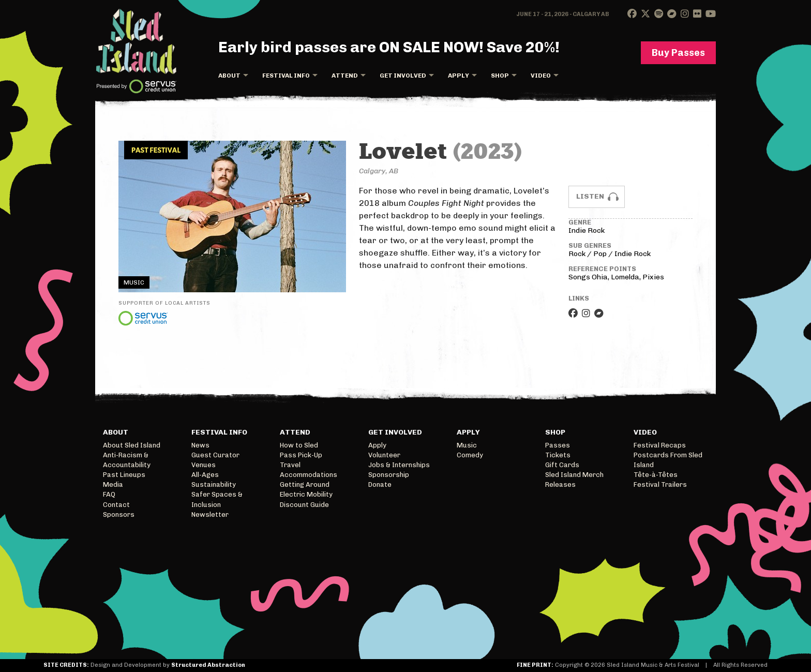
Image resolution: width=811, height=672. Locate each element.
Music (467, 445)
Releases (560, 484)
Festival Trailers (660, 484)
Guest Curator (215, 455)
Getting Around (305, 484)
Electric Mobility (306, 494)
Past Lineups (124, 475)
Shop (500, 76)
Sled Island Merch (574, 475)
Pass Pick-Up (301, 455)
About (229, 76)
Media (113, 484)
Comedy (470, 455)
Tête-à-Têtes (656, 475)
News (200, 445)
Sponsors (119, 514)
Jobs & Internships (399, 465)
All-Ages (205, 475)
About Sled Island (132, 445)
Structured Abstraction (208, 665)
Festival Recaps (660, 445)
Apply (459, 76)
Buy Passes (678, 53)
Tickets (558, 455)
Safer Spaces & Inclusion (217, 499)
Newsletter (210, 514)
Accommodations (309, 475)
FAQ (109, 494)
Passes (558, 445)
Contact (116, 505)
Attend (345, 76)
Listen (590, 196)
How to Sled (299, 445)
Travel (290, 465)
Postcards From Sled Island (668, 460)
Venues (204, 465)
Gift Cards (562, 465)
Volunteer (384, 455)
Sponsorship (389, 475)
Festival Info (286, 76)
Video (541, 76)
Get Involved (403, 76)
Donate (380, 484)
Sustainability (214, 484)
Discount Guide (304, 505)
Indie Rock (587, 230)
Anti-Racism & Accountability (127, 460)
